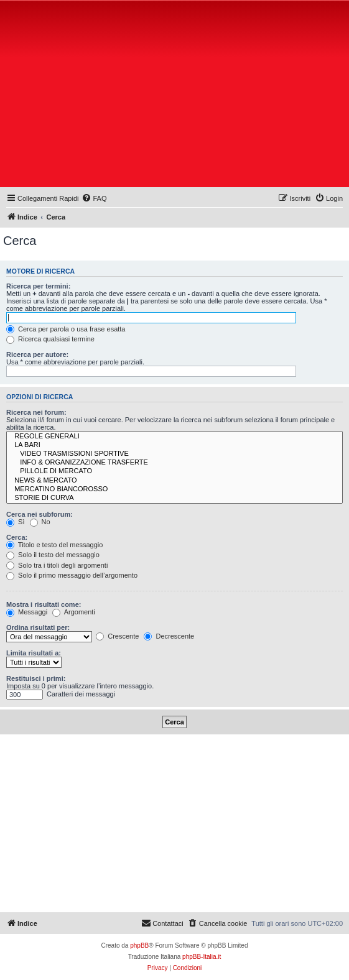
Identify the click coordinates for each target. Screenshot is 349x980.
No (40, 522)
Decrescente (169, 636)
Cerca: (17, 537)
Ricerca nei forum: (36, 412)
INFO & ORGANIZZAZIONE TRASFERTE (174, 463)
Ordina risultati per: (38, 627)
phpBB (139, 945)
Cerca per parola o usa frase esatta (66, 329)
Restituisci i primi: (36, 678)
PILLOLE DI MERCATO (174, 471)
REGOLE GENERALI (174, 437)
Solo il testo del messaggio (53, 555)
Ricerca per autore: (37, 354)
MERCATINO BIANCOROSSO (174, 489)
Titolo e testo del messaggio (54, 545)
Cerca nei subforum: (40, 514)
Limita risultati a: (34, 653)
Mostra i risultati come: (44, 604)
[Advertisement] (176, 96)
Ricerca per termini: (38, 286)
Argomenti (74, 612)
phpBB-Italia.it (202, 957)
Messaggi (27, 612)
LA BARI (174, 445)
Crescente (117, 636)
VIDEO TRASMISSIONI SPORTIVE (174, 454)
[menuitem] (94, 198)
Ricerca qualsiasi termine (50, 339)
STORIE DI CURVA (174, 498)
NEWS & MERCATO (174, 481)
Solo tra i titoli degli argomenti (57, 565)
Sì (15, 522)
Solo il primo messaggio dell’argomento (72, 575)
